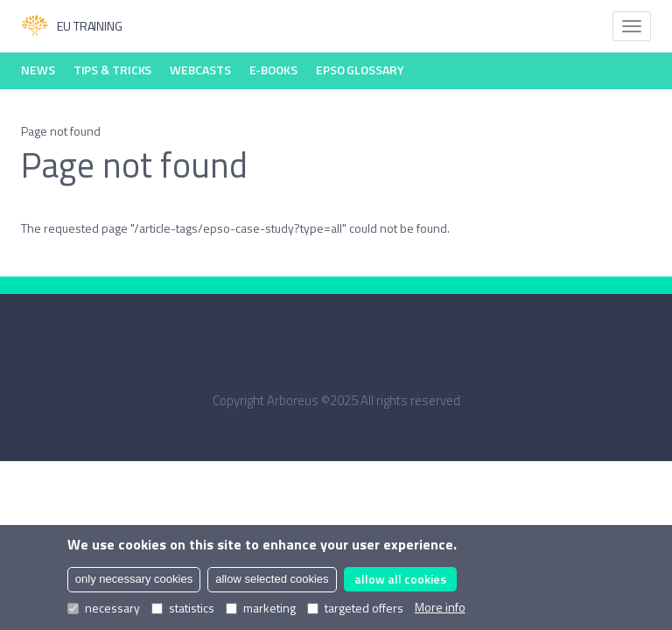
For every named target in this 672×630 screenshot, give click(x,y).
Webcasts (200, 70)
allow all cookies (400, 579)
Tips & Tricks (113, 70)
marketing (261, 608)
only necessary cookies (134, 579)
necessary (104, 608)
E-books (273, 70)
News (38, 70)
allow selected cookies (272, 579)
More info (440, 607)
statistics (183, 608)
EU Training (72, 26)
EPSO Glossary (360, 70)
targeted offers (355, 608)
